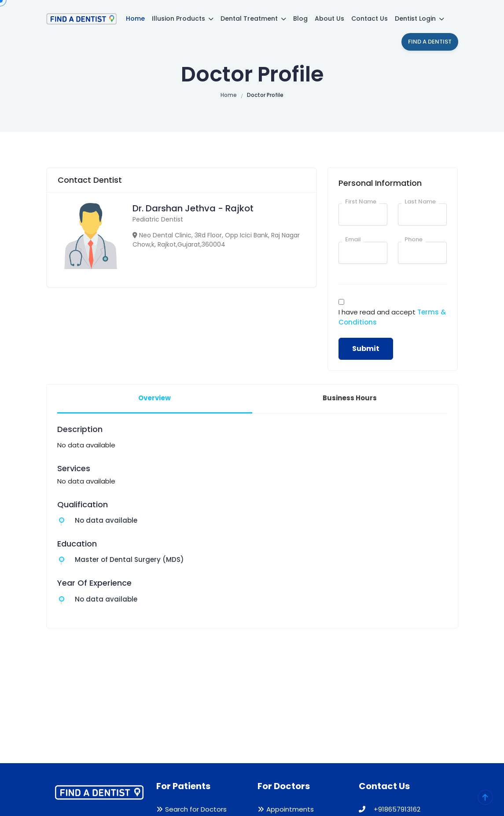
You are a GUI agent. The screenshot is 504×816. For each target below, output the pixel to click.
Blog (300, 18)
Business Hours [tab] (350, 398)
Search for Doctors (196, 809)
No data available (106, 520)
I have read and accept (392, 317)
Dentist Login (419, 18)
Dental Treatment (253, 18)
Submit (366, 349)
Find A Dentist (430, 42)
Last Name (420, 201)
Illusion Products (183, 18)
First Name (361, 201)
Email (353, 239)
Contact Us (370, 18)
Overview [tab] (155, 398)
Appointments (290, 809)
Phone (414, 239)
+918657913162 (390, 809)
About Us (329, 18)
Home (135, 18)
